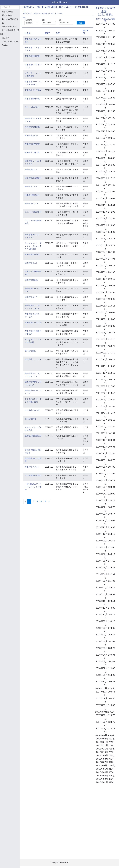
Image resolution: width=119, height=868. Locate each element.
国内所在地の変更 (9, 27)
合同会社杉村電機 (32, 127)
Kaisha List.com (59, 2)
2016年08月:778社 (105, 759)
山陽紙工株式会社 (32, 195)
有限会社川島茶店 (32, 254)
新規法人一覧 (7, 12)
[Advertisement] (12, 61)
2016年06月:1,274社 (105, 766)
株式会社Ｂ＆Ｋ (31, 263)
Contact (5, 45)
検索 (81, 23)
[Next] (49, 501)
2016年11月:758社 (105, 749)
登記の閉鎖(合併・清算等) (10, 32)
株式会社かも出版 (32, 410)
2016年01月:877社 (105, 782)
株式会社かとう (31, 170)
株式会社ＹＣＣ (31, 187)
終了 (61, 20)
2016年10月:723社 (105, 752)
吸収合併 (6, 38)
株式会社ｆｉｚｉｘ (33, 359)
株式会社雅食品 (31, 280)
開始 (44, 20)
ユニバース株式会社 (33, 212)
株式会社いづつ (31, 204)
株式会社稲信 (30, 351)
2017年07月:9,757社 (105, 712)
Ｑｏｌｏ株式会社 (32, 107)
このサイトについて (10, 41)
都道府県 (28, 20)
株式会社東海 (30, 419)
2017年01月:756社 (105, 742)
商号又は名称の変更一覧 (9, 21)
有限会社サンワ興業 (33, 90)
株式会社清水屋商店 (33, 178)
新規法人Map (7, 15)
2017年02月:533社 (105, 739)
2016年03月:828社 (105, 776)
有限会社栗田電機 (32, 56)
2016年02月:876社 (105, 779)
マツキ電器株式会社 (33, 475)
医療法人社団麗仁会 (33, 436)
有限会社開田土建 (32, 99)
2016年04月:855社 (105, 772)
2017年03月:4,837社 (105, 735)
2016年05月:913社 (105, 769)
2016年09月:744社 (105, 755)
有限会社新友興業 (32, 144)
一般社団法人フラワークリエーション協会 (33, 487)
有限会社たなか (31, 135)
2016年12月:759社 (105, 745)
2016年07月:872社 (105, 762)
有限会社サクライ (32, 467)
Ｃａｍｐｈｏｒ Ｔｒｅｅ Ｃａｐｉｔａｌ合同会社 (33, 246)
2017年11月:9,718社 (105, 688)
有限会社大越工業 (32, 152)
